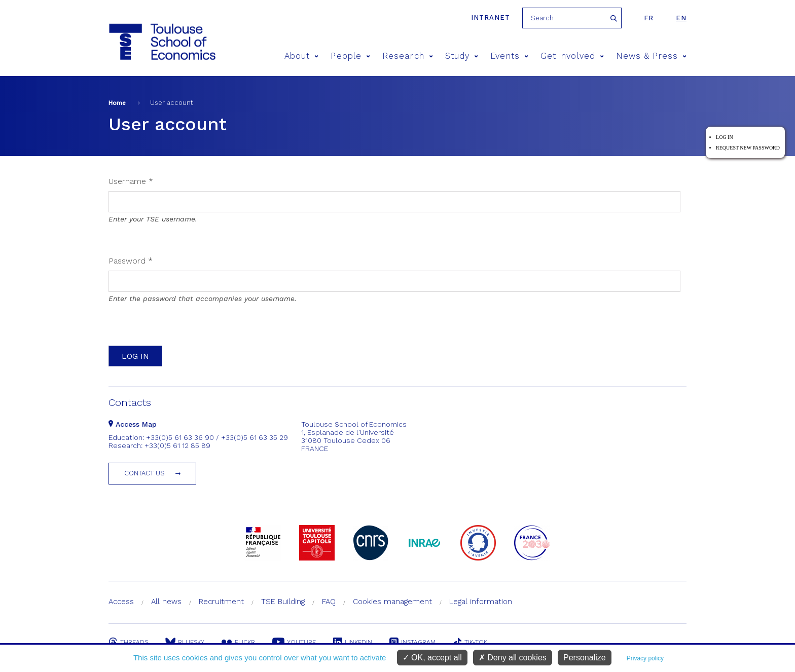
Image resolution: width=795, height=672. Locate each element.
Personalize (585, 658)
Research (408, 56)
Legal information (481, 602)
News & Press (651, 56)
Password (131, 261)
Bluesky (185, 642)
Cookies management (392, 602)
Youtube (294, 642)
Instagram (412, 642)
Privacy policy (645, 658)
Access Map (133, 424)
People (350, 56)
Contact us (144, 473)
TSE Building (283, 602)
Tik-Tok (470, 642)
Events (509, 56)
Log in (725, 137)
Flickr (238, 642)
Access (121, 602)
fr (649, 18)
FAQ (329, 602)
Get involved (572, 56)
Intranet (491, 17)
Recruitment (221, 602)
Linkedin (353, 642)
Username (131, 181)
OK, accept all (432, 658)
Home (117, 103)
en (681, 18)
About (302, 56)
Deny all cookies (513, 658)
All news (166, 602)
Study (462, 56)
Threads (128, 642)
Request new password (748, 148)
